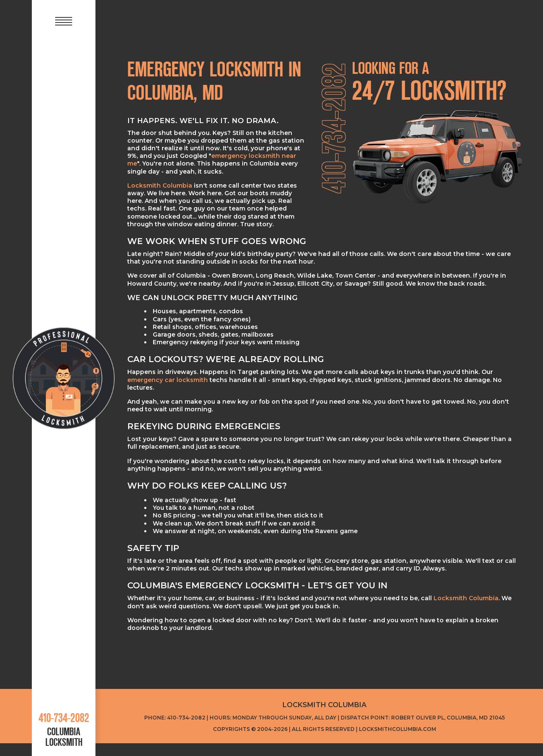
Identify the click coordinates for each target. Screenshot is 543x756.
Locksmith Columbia (160, 185)
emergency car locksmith (168, 380)
